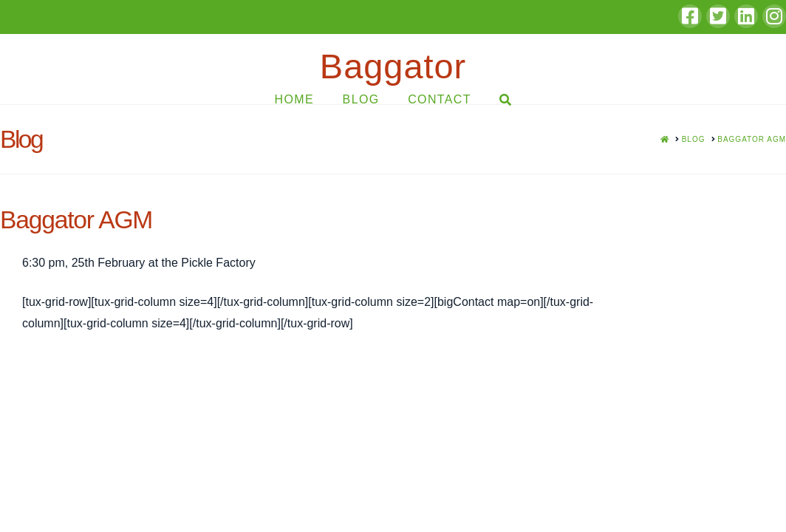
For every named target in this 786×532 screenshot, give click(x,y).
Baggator (393, 66)
